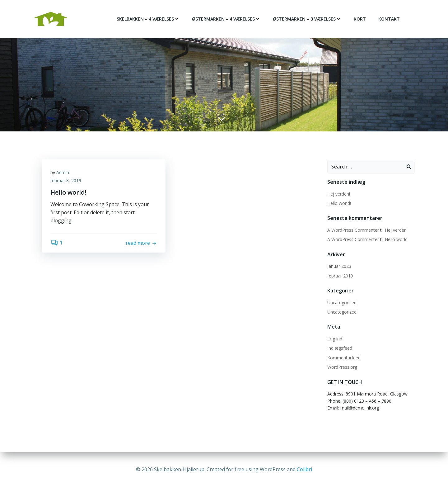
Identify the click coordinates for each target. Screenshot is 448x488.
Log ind (334, 338)
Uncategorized (342, 311)
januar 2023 (339, 265)
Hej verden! (338, 193)
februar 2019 (340, 275)
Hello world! (339, 203)
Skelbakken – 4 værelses (148, 19)
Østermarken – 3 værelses (307, 19)
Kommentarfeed (344, 357)
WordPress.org (342, 366)
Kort (360, 19)
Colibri (304, 469)
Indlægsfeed (339, 347)
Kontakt (389, 19)
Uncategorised (342, 302)
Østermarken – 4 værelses (226, 19)
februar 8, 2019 (66, 180)
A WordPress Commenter (353, 229)
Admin (63, 172)
